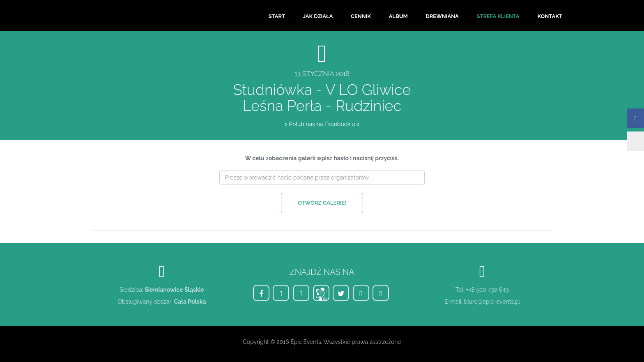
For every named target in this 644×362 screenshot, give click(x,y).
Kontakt (550, 16)
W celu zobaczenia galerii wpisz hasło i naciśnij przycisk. (322, 158)
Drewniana (442, 16)
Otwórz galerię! (322, 203)
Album (398, 16)
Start (277, 16)
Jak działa (318, 16)
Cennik (361, 16)
